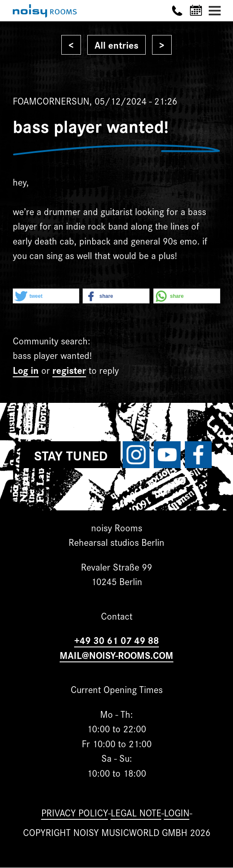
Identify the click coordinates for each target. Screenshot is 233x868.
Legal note (136, 812)
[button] (46, 296)
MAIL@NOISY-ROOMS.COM (116, 655)
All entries (116, 45)
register (69, 370)
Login (177, 812)
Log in (26, 370)
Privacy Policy (75, 812)
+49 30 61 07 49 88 (116, 640)
